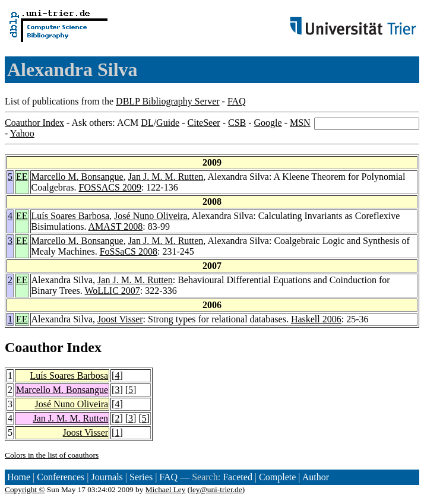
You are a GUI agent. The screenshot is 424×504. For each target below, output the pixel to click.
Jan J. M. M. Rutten (166, 177)
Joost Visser (120, 319)
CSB (237, 123)
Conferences (61, 477)
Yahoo (22, 133)
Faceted (238, 477)
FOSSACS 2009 (110, 187)
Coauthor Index (34, 123)
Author (316, 477)
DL (147, 123)
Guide (168, 123)
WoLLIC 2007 (112, 291)
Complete (277, 477)
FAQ (237, 101)
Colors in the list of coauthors (52, 455)
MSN (300, 123)
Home (19, 477)
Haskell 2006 (316, 319)
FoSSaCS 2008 (129, 251)
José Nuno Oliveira (151, 216)
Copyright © (25, 489)
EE (22, 177)
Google (268, 123)
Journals (107, 477)
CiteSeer (204, 123)
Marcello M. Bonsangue (77, 177)
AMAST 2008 (116, 226)
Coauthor (34, 347)
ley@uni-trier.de (216, 489)
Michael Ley (166, 489)
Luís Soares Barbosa (71, 216)
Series (141, 477)
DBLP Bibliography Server (168, 101)
